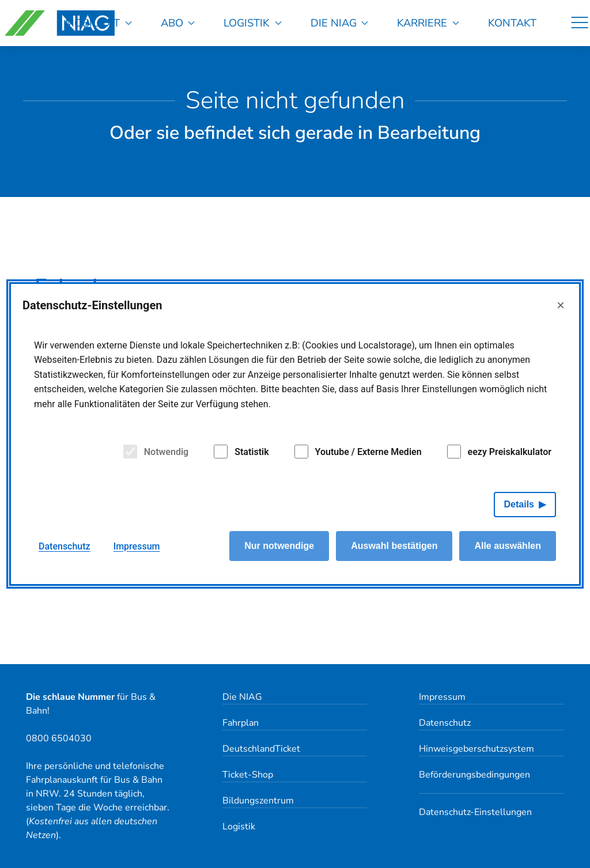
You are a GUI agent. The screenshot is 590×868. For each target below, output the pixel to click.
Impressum (442, 697)
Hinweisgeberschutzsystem (476, 749)
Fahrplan (241, 723)
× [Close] (561, 305)
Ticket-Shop (248, 775)
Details (519, 504)
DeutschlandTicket (261, 749)
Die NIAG (340, 23)
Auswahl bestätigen (394, 546)
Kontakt (512, 23)
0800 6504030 (59, 738)
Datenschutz (445, 723)
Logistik (253, 23)
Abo (178, 23)
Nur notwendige (279, 546)
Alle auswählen (508, 546)
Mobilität (99, 23)
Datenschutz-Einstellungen (475, 812)
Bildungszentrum (258, 801)
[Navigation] (580, 23)
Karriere (428, 23)
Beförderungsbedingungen (474, 775)
